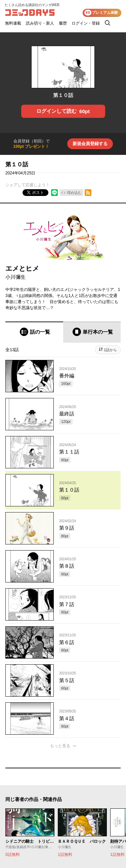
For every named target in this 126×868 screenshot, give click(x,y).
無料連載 (13, 23)
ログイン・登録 (86, 23)
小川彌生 (15, 277)
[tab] (34, 332)
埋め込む (74, 193)
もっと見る (60, 746)
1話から (110, 350)
